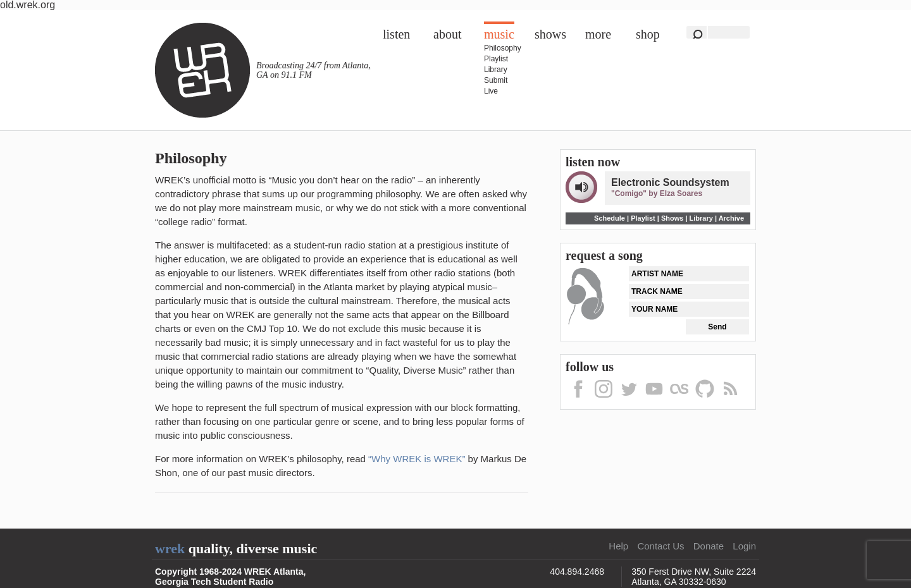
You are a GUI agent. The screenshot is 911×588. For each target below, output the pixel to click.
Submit (496, 80)
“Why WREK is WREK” (417, 459)
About (447, 34)
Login (744, 546)
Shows (550, 34)
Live (491, 91)
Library (496, 70)
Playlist (496, 59)
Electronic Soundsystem (670, 182)
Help (618, 546)
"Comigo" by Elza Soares (657, 193)
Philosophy (503, 48)
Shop (648, 34)
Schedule (610, 218)
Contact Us (660, 546)
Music (499, 34)
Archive (731, 218)
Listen (396, 34)
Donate (709, 546)
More (598, 34)
